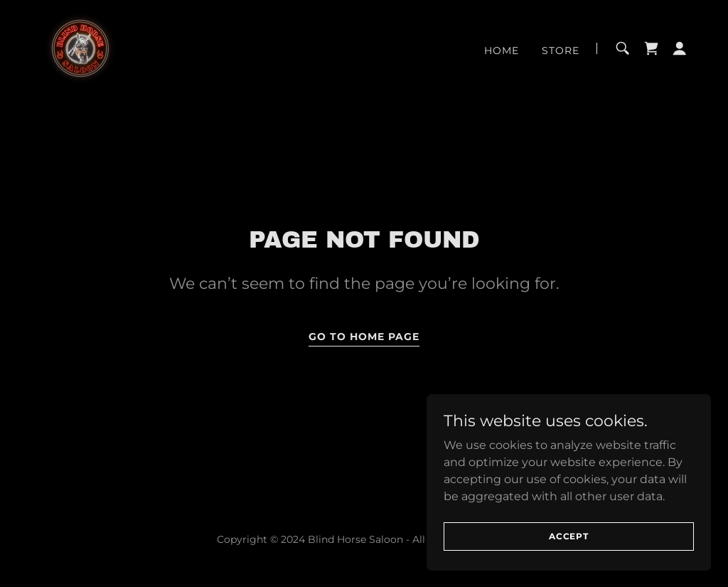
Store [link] (561, 51)
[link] (80, 47)
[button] (680, 48)
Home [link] (502, 51)
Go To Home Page (364, 337)
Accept (569, 536)
